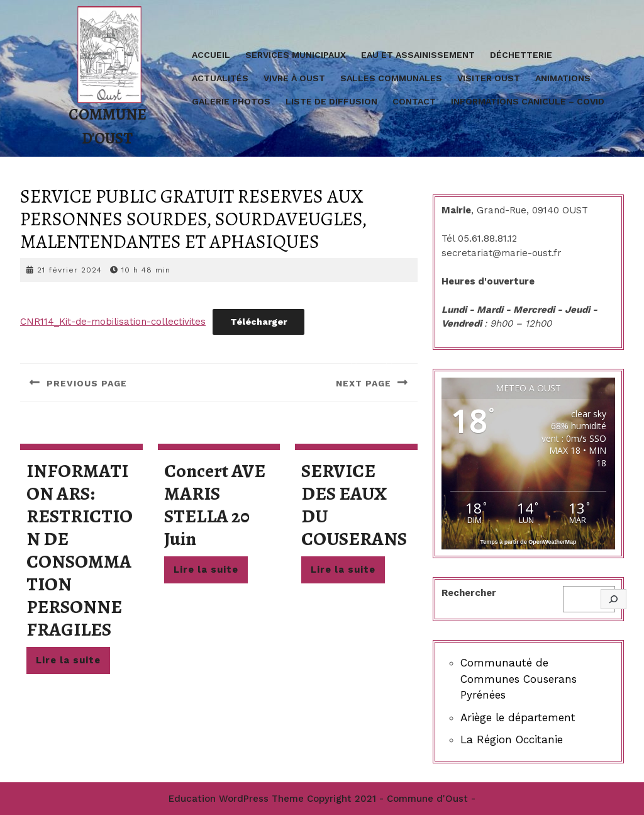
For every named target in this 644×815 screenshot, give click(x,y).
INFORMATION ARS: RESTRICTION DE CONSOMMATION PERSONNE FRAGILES (80, 550)
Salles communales (391, 78)
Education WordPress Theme (236, 799)
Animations (563, 78)
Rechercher (469, 593)
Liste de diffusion (331, 101)
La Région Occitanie (512, 739)
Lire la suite (73, 663)
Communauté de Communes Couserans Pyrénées (519, 679)
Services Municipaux (296, 55)
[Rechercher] (613, 599)
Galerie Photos (231, 101)
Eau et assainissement (418, 55)
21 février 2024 (69, 270)
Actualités (220, 78)
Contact (414, 101)
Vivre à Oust (294, 78)
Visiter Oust (489, 78)
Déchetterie (521, 55)
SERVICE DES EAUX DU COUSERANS (354, 505)
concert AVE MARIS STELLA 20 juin (215, 505)
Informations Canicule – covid (528, 101)
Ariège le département (518, 717)
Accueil (211, 55)
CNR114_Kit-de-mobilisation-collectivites (113, 322)
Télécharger (258, 322)
